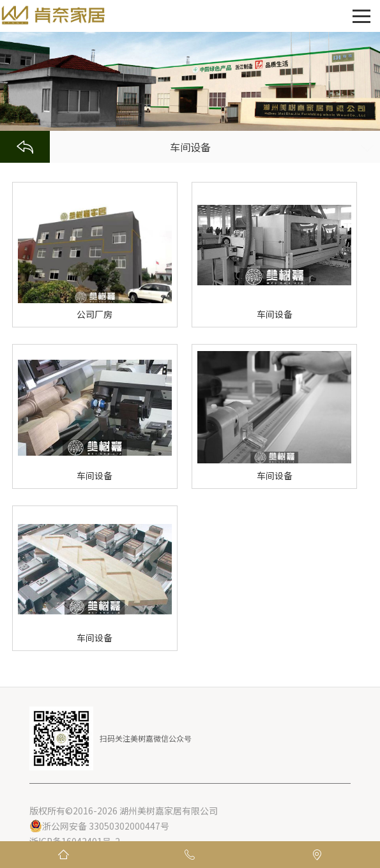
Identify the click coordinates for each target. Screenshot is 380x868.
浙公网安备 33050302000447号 (99, 826)
